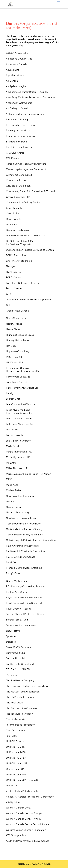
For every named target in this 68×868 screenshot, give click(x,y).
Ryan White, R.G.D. (44, 864)
